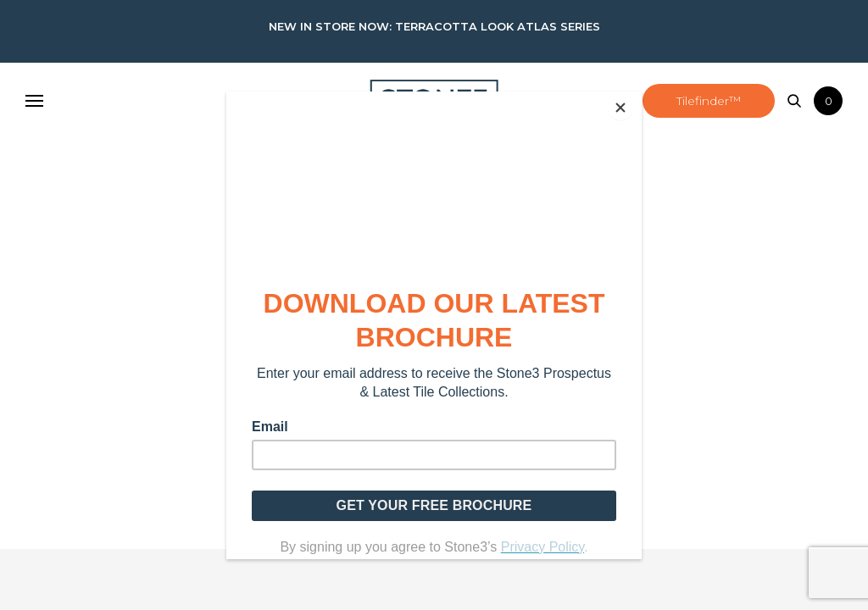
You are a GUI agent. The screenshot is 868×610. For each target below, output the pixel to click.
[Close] (637, 96)
